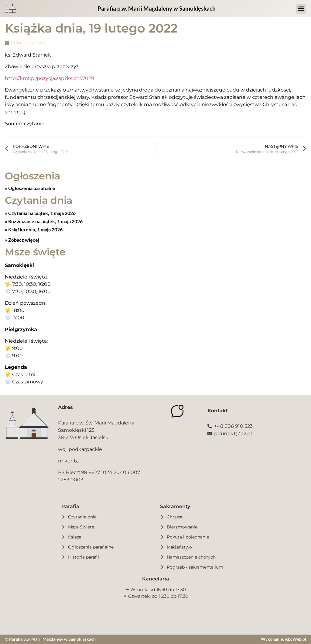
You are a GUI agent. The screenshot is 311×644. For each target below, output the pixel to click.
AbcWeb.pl (296, 639)
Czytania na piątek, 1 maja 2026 (41, 213)
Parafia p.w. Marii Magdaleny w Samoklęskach (157, 8)
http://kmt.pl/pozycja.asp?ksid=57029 (50, 78)
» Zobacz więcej (22, 240)
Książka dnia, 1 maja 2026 (35, 229)
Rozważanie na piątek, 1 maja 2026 (45, 221)
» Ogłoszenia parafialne (30, 188)
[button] (301, 9)
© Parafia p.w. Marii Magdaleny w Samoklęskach (50, 639)
